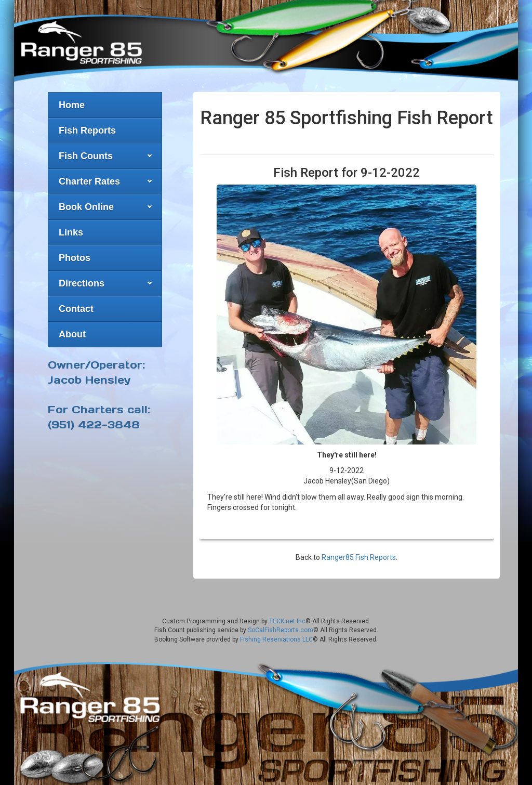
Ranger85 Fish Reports (359, 557)
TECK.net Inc (287, 621)
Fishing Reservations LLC (276, 639)
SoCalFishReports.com (281, 630)
